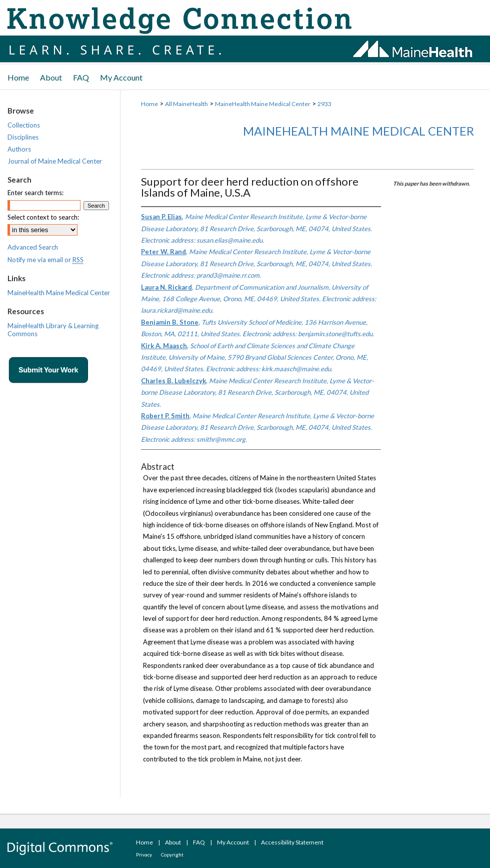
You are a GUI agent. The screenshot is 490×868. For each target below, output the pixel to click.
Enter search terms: (35, 193)
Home (149, 104)
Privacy (144, 854)
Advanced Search (33, 247)
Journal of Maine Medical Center (55, 161)
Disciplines (23, 137)
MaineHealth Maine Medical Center (263, 104)
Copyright (172, 854)
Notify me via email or (45, 260)
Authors (19, 149)
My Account (233, 842)
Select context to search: (43, 217)
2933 (324, 104)
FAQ (199, 842)
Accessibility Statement (292, 842)
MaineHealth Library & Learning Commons (53, 330)
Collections (24, 125)
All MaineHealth (186, 104)
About (173, 842)
